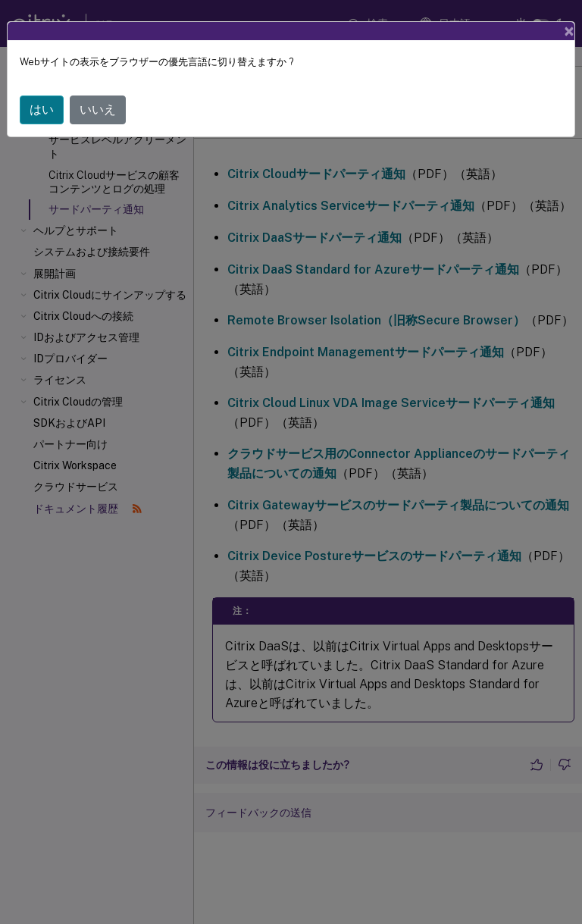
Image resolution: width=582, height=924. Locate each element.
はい (42, 110)
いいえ (98, 110)
